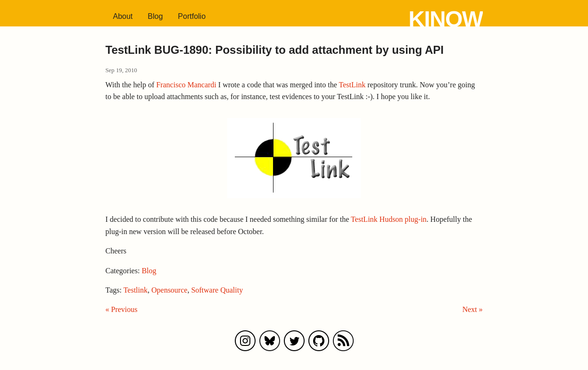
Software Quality (217, 290)
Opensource (169, 290)
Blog (155, 16)
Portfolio (192, 16)
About (123, 16)
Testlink (136, 290)
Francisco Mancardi (186, 85)
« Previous (122, 309)
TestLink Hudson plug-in (389, 219)
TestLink (352, 85)
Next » (472, 309)
